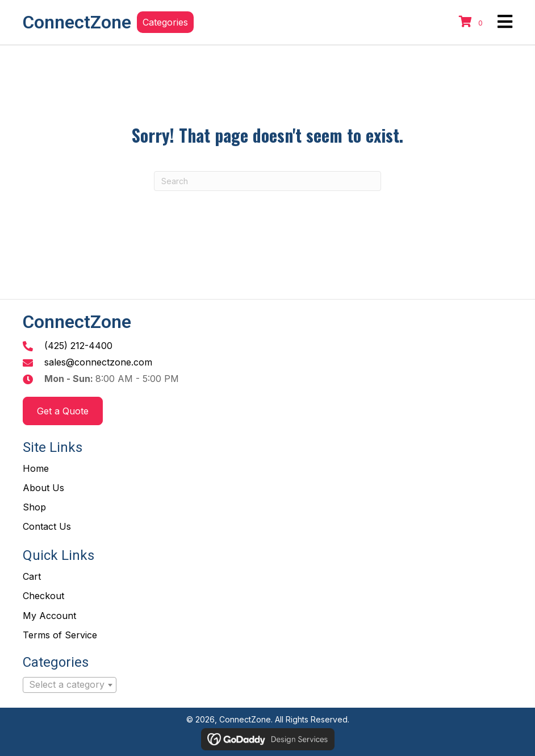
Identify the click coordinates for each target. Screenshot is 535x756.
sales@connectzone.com (98, 362)
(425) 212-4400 (78, 346)
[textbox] (70, 685)
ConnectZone (77, 22)
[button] (165, 22)
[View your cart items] (473, 22)
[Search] (267, 181)
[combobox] (70, 685)
